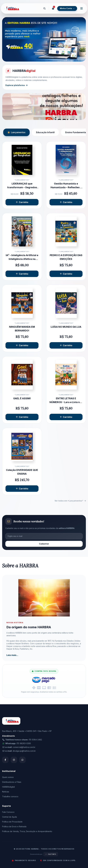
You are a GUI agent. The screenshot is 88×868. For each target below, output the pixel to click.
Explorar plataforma (16, 85)
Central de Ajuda (9, 817)
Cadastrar (44, 544)
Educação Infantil (45, 132)
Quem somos (8, 777)
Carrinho (22, 202)
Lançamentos (16, 132)
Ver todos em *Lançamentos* (70, 501)
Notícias (6, 792)
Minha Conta (67, 8)
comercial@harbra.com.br (24, 747)
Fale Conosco (8, 812)
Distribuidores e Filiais (12, 782)
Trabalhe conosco (10, 796)
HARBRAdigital (8, 787)
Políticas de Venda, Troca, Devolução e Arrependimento (27, 831)
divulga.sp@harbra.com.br (24, 751)
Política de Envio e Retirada (14, 827)
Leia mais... (12, 655)
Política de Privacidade (12, 822)
